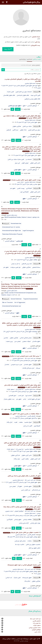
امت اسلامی (9, 578)
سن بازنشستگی (36, 490)
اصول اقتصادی (12, 396)
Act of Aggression (20, 303)
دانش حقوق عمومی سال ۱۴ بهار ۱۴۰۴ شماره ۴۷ (25, 155)
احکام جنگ (27, 581)
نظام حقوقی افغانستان (9, 95)
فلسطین (9, 130)
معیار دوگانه (17, 459)
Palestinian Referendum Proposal (12, 234)
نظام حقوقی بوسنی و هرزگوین (32, 99)
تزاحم (25, 399)
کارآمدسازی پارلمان (24, 523)
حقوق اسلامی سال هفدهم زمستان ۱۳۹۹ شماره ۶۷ (25, 360)
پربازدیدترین (22, 59)
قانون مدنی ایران (28, 426)
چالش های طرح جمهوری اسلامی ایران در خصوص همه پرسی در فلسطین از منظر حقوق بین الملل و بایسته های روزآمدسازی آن (23, 253)
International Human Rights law (12, 231)
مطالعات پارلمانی (27, 519)
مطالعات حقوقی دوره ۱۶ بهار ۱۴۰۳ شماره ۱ (27, 260)
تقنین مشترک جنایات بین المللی (16, 159)
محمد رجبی (20, 182)
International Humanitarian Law (12, 306)
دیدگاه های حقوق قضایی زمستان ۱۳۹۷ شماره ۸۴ (25, 418)
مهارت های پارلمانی (35, 523)
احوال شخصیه (28, 422)
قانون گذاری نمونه (35, 95)
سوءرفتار (38, 368)
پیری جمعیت (9, 341)
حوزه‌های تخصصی (32, 106)
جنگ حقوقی (23, 130)
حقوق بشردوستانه (27, 578)
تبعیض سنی (18, 341)
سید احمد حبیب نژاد (30, 358)
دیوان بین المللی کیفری (34, 130)
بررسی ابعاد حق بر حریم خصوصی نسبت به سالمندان (21, 356)
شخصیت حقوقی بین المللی (33, 544)
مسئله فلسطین (36, 267)
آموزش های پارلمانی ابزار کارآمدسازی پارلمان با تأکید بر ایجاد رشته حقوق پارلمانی (22, 508)
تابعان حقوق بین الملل (34, 548)
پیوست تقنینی (21, 188)
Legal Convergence (28, 231)
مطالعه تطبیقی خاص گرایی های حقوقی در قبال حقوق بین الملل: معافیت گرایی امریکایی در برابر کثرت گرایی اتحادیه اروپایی (22, 445)
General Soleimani (16, 299)
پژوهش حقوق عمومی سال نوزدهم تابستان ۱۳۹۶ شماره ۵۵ (23, 537)
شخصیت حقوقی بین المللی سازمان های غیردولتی (21, 532)
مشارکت (30, 541)
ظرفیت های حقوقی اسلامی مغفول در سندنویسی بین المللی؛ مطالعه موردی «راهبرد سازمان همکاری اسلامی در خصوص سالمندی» (21, 325)
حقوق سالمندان (36, 341)
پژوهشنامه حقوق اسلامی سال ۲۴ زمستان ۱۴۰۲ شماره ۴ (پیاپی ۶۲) (20, 332)
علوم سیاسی (18, 605)
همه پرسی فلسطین (27, 264)
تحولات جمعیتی (27, 341)
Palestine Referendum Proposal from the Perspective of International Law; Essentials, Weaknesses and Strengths (20, 211)
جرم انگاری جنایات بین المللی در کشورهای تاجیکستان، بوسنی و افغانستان (23, 80)
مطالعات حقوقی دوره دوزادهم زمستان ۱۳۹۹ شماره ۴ (24, 392)
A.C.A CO (17, 641)
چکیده (18, 109)
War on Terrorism (8, 303)
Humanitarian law (16, 224)
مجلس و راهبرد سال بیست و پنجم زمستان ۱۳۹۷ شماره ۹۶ (22, 515)
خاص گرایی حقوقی (35, 163)
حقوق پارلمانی (18, 519)
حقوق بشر (13, 188)
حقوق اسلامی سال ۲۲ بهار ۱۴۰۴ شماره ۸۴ (27, 122)
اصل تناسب (21, 396)
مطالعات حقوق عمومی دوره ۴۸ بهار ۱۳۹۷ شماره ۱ (25, 451)
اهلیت (16, 422)
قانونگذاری (29, 188)
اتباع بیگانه (9, 422)
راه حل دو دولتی (16, 264)
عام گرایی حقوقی (15, 455)
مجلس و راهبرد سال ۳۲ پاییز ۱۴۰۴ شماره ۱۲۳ (26, 184)
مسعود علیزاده (11, 389)
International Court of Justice (11, 227)
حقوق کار (20, 486)
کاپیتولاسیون (37, 426)
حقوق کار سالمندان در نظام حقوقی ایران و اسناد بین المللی (24, 477)
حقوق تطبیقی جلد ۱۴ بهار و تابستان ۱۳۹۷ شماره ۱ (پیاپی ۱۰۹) (22, 482)
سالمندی (6, 338)
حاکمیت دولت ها (20, 544)
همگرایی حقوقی (17, 126)
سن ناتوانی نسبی (26, 490)
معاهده (21, 422)
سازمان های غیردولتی (20, 541)
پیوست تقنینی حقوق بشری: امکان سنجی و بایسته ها (22, 180)
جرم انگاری (15, 130)
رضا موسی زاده (20, 389)
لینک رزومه (8, 49)
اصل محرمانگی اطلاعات (28, 368)
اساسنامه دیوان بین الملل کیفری (24, 92)
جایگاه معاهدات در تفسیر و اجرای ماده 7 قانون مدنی (20, 414)
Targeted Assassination (30, 299)
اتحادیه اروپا (29, 396)
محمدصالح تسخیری (30, 83)
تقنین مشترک (10, 92)
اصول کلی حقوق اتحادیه (34, 399)
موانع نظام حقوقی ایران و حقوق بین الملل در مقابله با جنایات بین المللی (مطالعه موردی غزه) (22, 117)
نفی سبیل (17, 163)
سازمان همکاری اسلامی (26, 338)
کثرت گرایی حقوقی (35, 459)
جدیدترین (29, 59)
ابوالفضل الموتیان (19, 511)
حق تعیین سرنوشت (15, 267)
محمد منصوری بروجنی (35, 628)
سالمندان (7, 365)
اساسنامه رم (29, 159)
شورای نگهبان (25, 163)
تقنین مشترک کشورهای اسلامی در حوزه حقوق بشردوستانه (24, 566)
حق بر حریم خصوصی (17, 365)
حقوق (24, 106)
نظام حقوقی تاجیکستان (23, 95)
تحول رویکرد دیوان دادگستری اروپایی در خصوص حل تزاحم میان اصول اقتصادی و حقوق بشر (22, 386)
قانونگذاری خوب (24, 192)
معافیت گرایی (25, 459)
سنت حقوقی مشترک (9, 399)
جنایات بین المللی (27, 126)
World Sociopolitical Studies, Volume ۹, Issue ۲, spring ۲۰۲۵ (22, 217)
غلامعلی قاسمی (31, 416)
